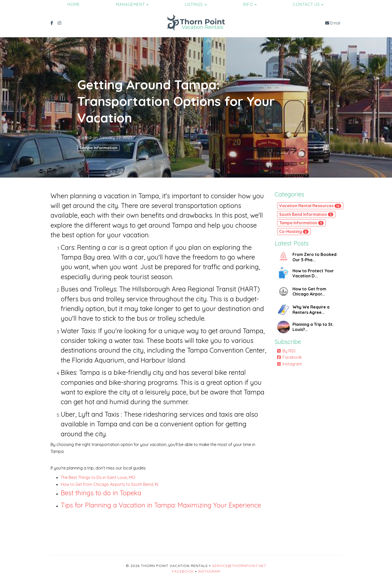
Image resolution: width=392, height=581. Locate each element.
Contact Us (306, 4)
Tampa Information (98, 148)
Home (74, 4)
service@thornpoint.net (239, 566)
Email (333, 23)
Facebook (289, 357)
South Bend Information (306, 214)
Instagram (290, 364)
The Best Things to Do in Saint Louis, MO (98, 477)
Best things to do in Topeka (101, 493)
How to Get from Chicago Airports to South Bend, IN (109, 484)
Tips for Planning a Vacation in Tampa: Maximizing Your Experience (161, 505)
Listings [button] (196, 4)
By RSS (286, 351)
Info (248, 4)
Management (130, 4)
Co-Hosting (294, 231)
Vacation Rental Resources (310, 206)
